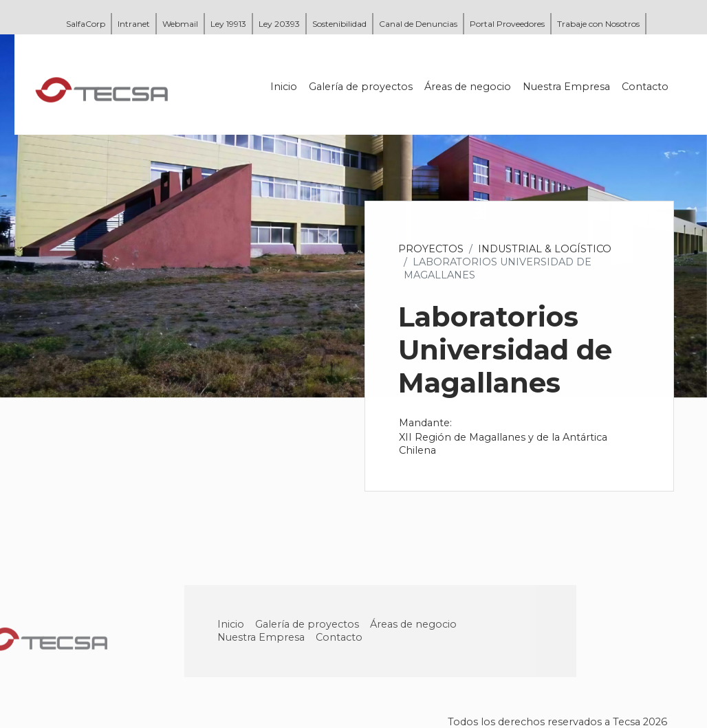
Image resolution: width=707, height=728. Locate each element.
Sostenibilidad (339, 24)
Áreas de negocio (468, 87)
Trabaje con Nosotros (598, 24)
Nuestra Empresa (567, 87)
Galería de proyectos (361, 87)
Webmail (180, 24)
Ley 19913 (228, 24)
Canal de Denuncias (418, 24)
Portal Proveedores (507, 24)
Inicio (284, 87)
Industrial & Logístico (545, 249)
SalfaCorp (86, 24)
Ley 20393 (279, 24)
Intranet (134, 24)
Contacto (646, 87)
